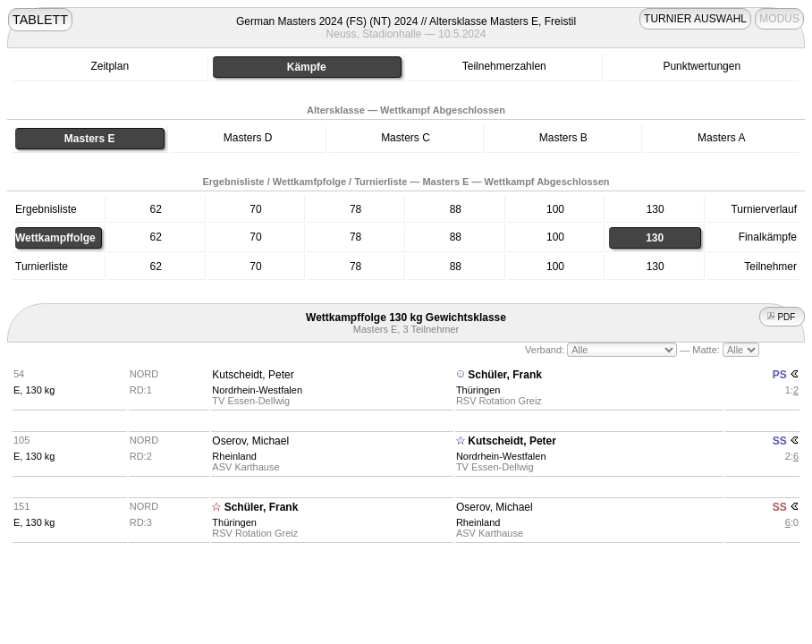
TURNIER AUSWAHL (695, 19)
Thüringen (478, 390)
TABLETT (40, 20)
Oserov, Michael (250, 441)
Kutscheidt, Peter (253, 375)
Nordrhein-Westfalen (257, 390)
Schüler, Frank (505, 375)
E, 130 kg (34, 390)
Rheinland (234, 456)
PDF (782, 317)
